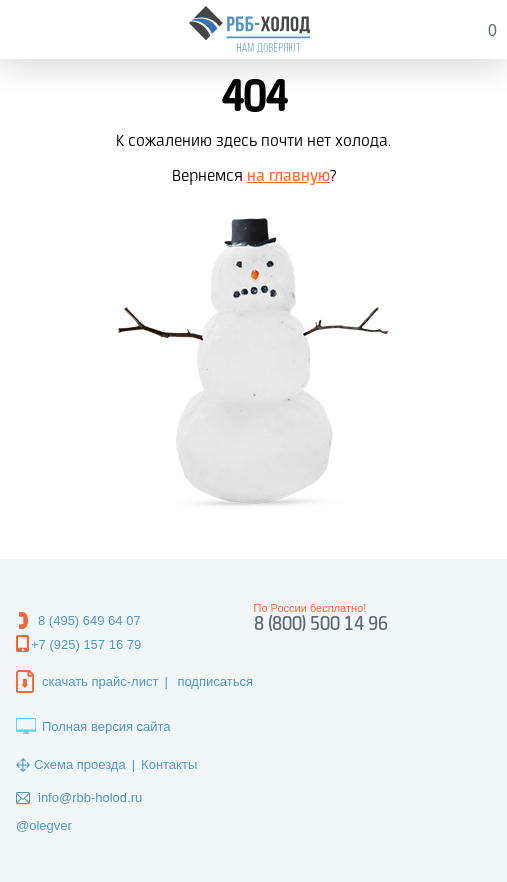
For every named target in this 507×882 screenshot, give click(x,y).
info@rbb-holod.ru (90, 797)
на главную (288, 176)
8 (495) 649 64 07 (89, 620)
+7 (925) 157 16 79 (86, 644)
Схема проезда (80, 764)
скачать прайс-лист (100, 681)
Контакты (169, 764)
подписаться (215, 681)
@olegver (44, 825)
